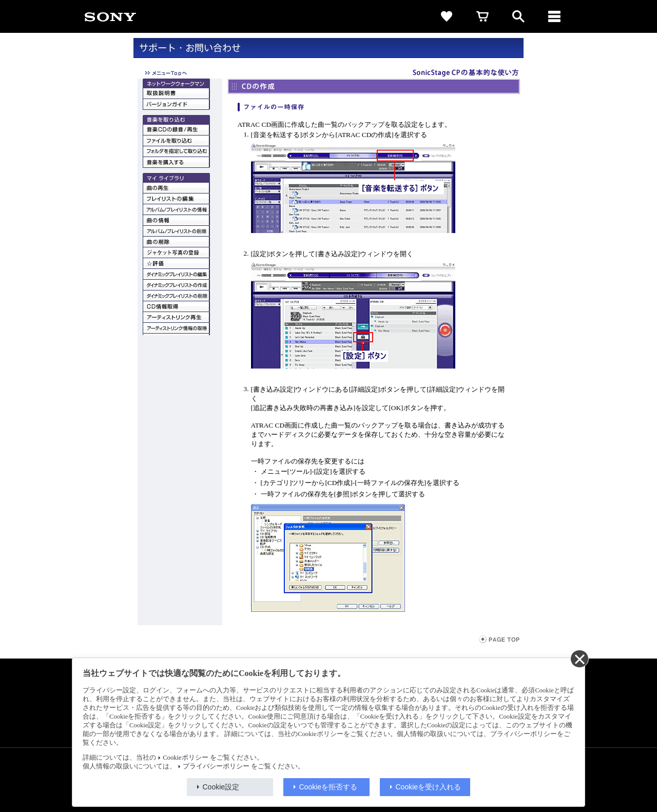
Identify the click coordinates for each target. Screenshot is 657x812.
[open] (518, 16)
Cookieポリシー (185, 758)
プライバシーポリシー (216, 766)
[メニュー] (554, 16)
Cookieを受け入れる (429, 787)
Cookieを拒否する (328, 787)
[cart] (482, 16)
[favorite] (447, 16)
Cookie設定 (221, 787)
